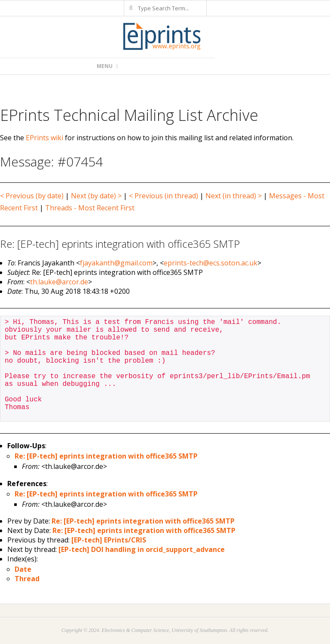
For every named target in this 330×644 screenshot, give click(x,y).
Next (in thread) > (234, 196)
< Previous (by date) (32, 196)
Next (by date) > (96, 196)
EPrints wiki (44, 138)
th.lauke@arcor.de (59, 282)
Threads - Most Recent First (90, 208)
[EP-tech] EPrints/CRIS (109, 540)
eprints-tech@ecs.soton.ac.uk (211, 263)
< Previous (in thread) (163, 196)
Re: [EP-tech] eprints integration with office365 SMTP (106, 456)
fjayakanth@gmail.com (116, 263)
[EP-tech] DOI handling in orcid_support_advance (142, 549)
